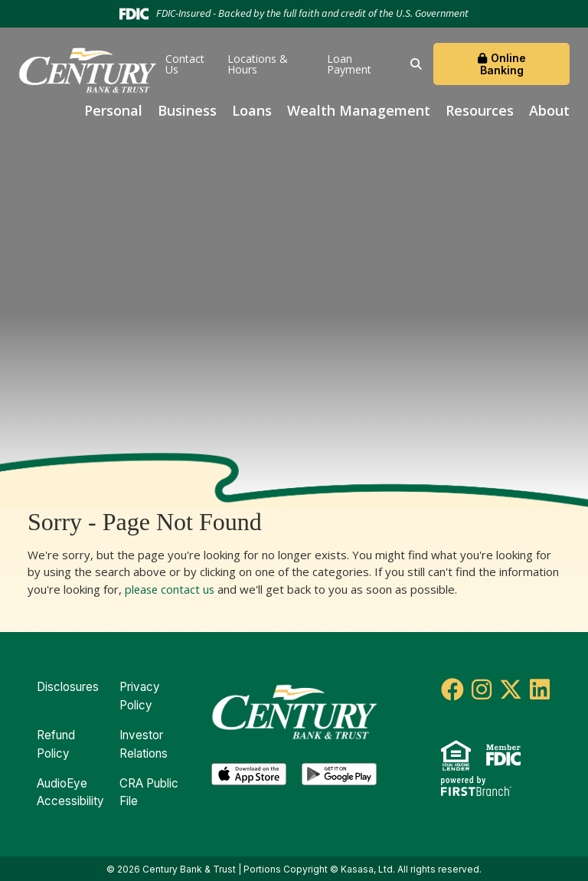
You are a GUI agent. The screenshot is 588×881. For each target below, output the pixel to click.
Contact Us (185, 64)
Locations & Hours (258, 64)
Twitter (511, 689)
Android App (339, 773)
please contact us (171, 589)
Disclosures (68, 687)
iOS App (249, 773)
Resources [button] (480, 110)
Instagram (482, 689)
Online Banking (503, 64)
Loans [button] (252, 110)
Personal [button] (113, 110)
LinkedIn (540, 689)
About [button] (549, 110)
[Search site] (416, 64)
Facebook (452, 689)
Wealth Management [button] (359, 110)
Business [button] (187, 110)
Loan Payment (349, 64)
